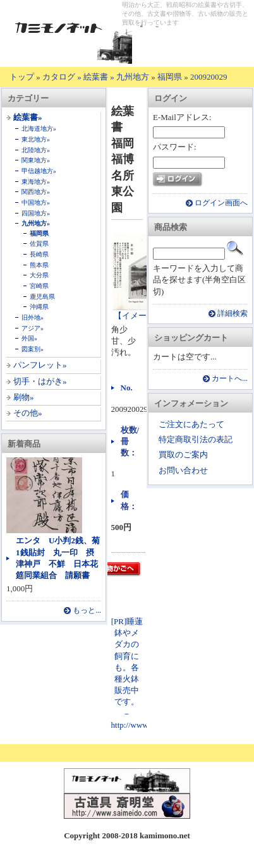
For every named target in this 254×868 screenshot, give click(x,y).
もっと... (87, 611)
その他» (28, 413)
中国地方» (36, 202)
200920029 (209, 77)
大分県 (39, 275)
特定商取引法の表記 (196, 439)
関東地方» (36, 160)
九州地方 (133, 77)
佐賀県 (39, 244)
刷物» (24, 397)
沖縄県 (39, 307)
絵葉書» (28, 117)
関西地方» (36, 192)
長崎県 (39, 254)
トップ (22, 77)
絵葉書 (96, 77)
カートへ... (230, 379)
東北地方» (36, 139)
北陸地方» (36, 150)
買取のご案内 (183, 455)
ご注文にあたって (191, 424)
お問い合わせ (183, 470)
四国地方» (36, 213)
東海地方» (36, 182)
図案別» (33, 349)
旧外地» (33, 317)
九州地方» (36, 223)
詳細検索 (233, 314)
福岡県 (170, 77)
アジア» (33, 328)
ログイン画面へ (221, 203)
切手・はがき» (40, 381)
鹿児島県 (42, 297)
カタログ (59, 77)
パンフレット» (40, 365)
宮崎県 (39, 286)
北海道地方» (39, 129)
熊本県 (39, 265)
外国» (29, 338)
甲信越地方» (39, 171)
